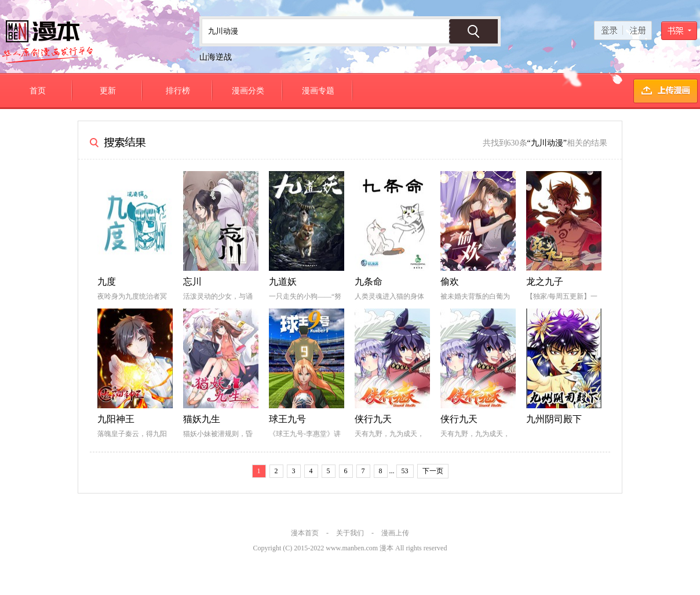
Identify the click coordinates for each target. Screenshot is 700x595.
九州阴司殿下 (554, 419)
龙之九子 (545, 282)
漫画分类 (248, 91)
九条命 (369, 282)
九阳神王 (116, 419)
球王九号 (287, 419)
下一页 (433, 471)
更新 (108, 91)
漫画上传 (395, 533)
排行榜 (178, 91)
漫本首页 (305, 533)
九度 (107, 282)
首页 (38, 91)
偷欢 (450, 282)
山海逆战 (216, 57)
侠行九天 (373, 419)
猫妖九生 (202, 419)
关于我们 (350, 533)
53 (405, 471)
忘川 (192, 282)
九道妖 (283, 282)
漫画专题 (318, 91)
